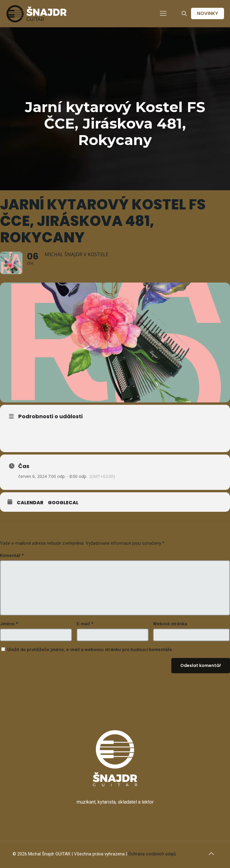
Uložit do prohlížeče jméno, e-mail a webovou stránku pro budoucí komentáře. (90, 650)
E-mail (85, 624)
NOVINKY (208, 13)
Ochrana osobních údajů (152, 854)
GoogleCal (63, 503)
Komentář (12, 555)
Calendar (30, 503)
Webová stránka (170, 624)
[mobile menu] (163, 13)
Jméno (9, 624)
